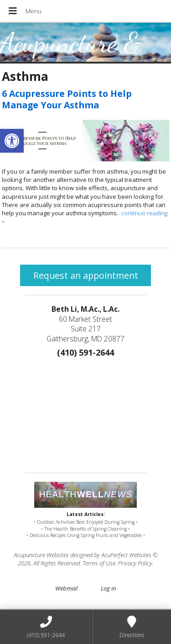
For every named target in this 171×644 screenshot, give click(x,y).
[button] (12, 141)
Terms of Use (99, 563)
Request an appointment (86, 275)
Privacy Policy (135, 563)
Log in (108, 588)
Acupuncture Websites (41, 555)
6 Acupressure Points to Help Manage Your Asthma (67, 99)
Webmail (66, 588)
